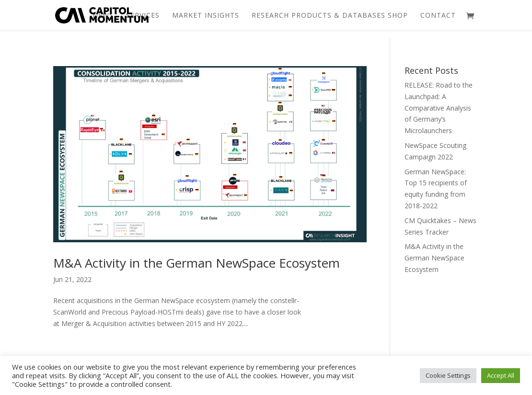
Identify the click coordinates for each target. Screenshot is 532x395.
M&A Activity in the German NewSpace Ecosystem (197, 263)
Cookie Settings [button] (448, 375)
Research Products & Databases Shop (330, 16)
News (103, 16)
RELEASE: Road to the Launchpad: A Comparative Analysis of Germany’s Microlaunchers (439, 108)
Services (143, 16)
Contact (438, 16)
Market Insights (206, 16)
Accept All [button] (501, 375)
